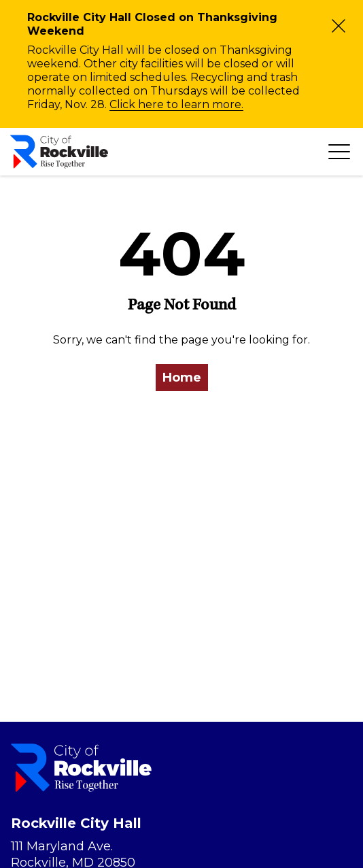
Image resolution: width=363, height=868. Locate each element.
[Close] (339, 26)
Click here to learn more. (176, 104)
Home (182, 378)
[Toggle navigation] (339, 152)
